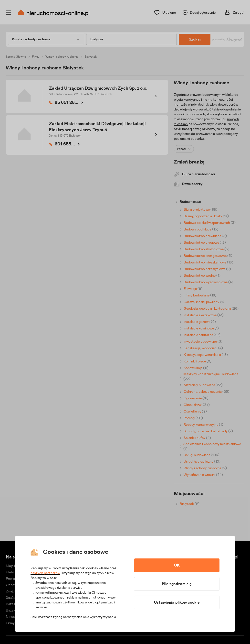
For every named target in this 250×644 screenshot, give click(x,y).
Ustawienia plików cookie (177, 602)
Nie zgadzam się (177, 584)
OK (177, 565)
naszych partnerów (45, 573)
